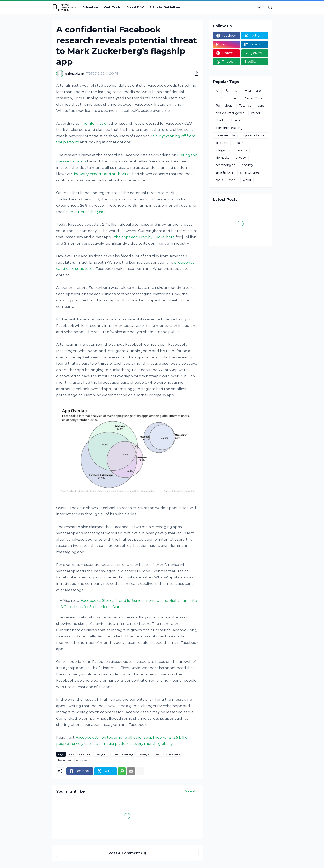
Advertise (90, 7)
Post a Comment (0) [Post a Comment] (127, 853)
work (233, 180)
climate (235, 120)
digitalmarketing (253, 135)
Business (232, 91)
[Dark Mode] (261, 7)
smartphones (250, 172)
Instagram (101, 754)
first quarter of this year (84, 212)
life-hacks (222, 158)
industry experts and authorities (103, 174)
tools (219, 180)
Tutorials (245, 106)
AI (217, 91)
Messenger (144, 754)
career (256, 113)
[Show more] (140, 771)
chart (219, 120)
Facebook (85, 754)
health (239, 143)
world (247, 180)
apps (71, 754)
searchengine (226, 165)
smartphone (225, 172)
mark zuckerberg (122, 754)
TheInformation (95, 123)
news (157, 754)
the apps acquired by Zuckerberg (145, 237)
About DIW (135, 7)
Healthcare (253, 91)
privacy (241, 158)
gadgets (222, 143)
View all (190, 791)
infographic (224, 150)
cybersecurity (225, 135)
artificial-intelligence (230, 113)
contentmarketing (229, 128)
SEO (219, 98)
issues (243, 150)
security (248, 165)
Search (234, 98)
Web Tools (112, 7)
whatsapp (82, 760)
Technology (65, 760)
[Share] (195, 74)
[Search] (269, 7)
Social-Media (173, 754)
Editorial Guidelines (165, 7)
